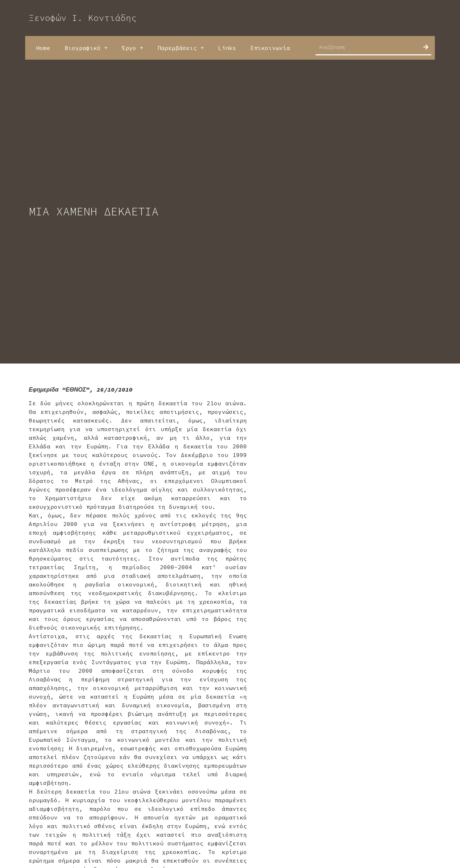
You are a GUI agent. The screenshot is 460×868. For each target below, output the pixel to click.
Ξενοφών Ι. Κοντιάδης (83, 18)
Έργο (132, 48)
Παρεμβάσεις (181, 48)
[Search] (426, 47)
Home (43, 48)
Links (227, 48)
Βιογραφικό (86, 48)
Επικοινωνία (270, 48)
